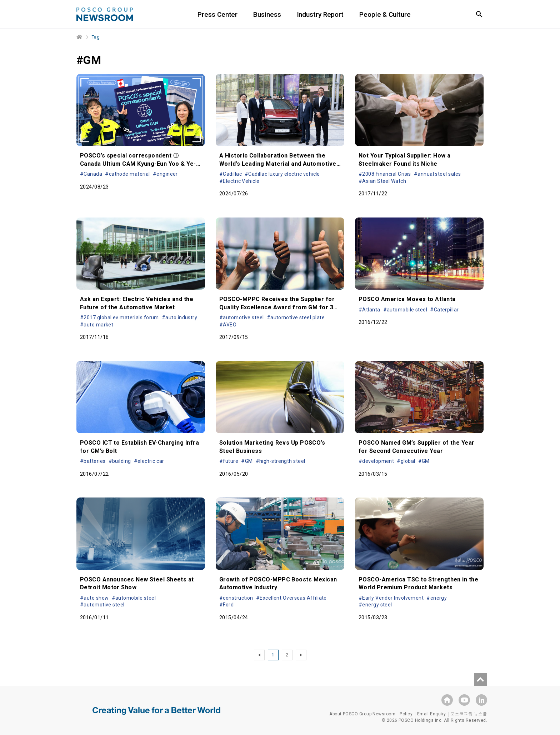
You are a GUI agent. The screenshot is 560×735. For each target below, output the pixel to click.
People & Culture (385, 14)
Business (267, 14)
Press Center (217, 14)
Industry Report (320, 14)
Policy (406, 714)
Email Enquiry (432, 714)
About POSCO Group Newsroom (362, 714)
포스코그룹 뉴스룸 (469, 714)
